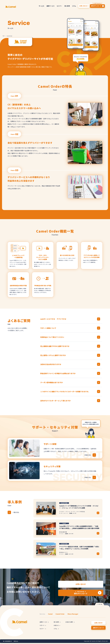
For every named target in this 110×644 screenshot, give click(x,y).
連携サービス (44, 622)
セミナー (43, 629)
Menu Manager (73, 614)
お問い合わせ (81, 584)
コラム (56, 629)
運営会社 (16, 641)
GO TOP (100, 604)
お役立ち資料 (70, 622)
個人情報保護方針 (8, 641)
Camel (50, 614)
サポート (43, 625)
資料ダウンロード (81, 593)
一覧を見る (13, 512)
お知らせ (57, 625)
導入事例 (57, 622)
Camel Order (9, 36)
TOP (3, 36)
